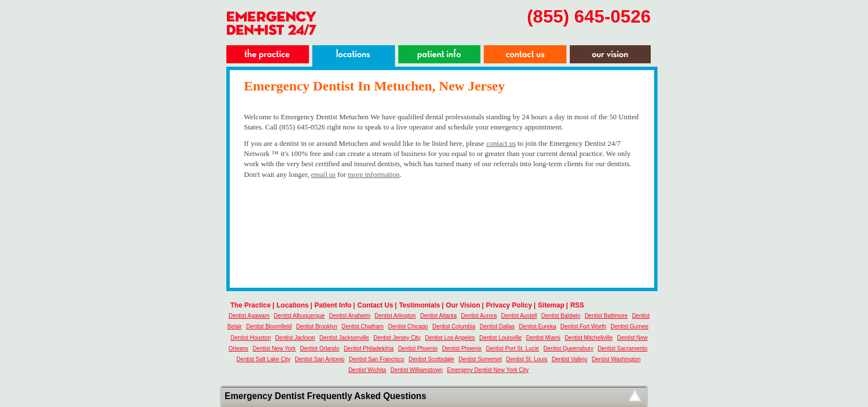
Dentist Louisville (500, 338)
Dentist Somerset (480, 359)
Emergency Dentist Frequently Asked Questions (325, 396)
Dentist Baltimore (606, 316)
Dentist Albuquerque (299, 316)
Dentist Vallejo (570, 359)
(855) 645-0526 (589, 16)
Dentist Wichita (368, 370)
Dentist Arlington (395, 316)
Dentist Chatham (363, 326)
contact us (501, 143)
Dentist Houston (251, 338)
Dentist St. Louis (527, 359)
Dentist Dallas (497, 326)
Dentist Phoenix (418, 348)
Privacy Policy (509, 305)
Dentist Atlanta (438, 316)
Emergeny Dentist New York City (488, 370)
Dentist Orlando (319, 348)
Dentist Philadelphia (368, 348)
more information (374, 174)
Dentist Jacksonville (345, 338)
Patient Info (333, 305)
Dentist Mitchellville (589, 338)
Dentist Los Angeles (450, 338)
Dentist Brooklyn (317, 326)
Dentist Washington (616, 359)
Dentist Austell (519, 316)
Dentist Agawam (249, 316)
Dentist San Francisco (377, 359)
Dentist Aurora (479, 316)
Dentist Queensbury (568, 348)
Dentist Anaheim (350, 316)
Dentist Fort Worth (583, 326)
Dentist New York (274, 348)
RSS (577, 305)
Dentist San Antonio (320, 359)
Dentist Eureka (538, 326)
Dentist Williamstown (416, 370)
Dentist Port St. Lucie (513, 348)
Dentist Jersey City (397, 338)
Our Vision (463, 305)
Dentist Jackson (295, 338)
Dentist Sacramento (622, 348)
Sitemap (551, 305)
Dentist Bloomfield (269, 326)
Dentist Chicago (408, 326)
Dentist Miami (543, 338)
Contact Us (375, 305)
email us (323, 174)
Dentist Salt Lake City (264, 359)
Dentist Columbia (454, 326)
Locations (293, 305)
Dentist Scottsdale (431, 359)
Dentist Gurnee (629, 326)
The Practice (250, 305)
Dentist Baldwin (561, 316)
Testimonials (419, 305)
